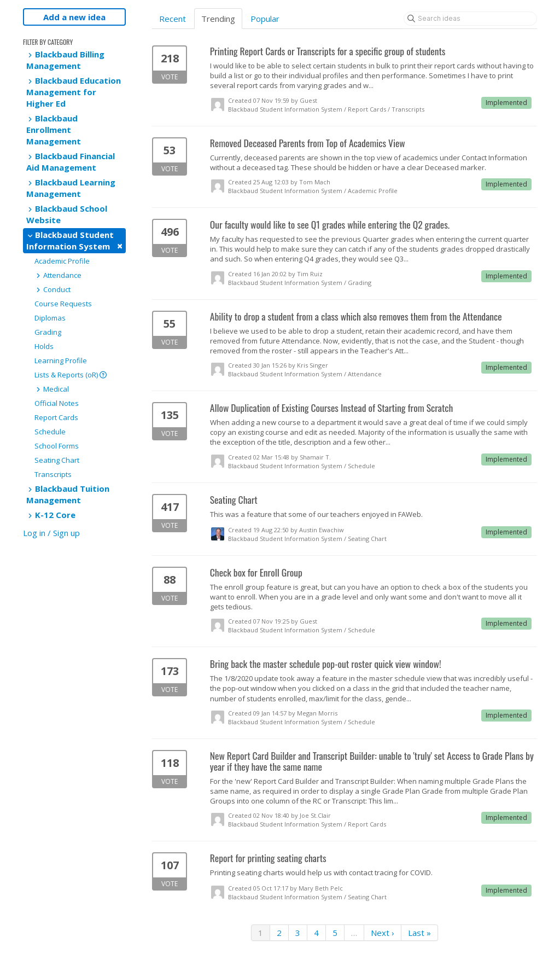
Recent (173, 19)
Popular (265, 19)
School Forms (57, 446)
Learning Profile (61, 360)
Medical (52, 389)
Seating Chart (57, 460)
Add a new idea (74, 17)
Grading (48, 332)
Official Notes (57, 403)
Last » (419, 933)
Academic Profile (62, 261)
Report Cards (56, 417)
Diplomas (50, 318)
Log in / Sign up (51, 533)
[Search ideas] (470, 19)
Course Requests (63, 304)
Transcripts (53, 474)
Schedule (50, 432)
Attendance (58, 275)
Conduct (52, 289)
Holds (44, 346)
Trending (218, 19)
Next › (383, 933)
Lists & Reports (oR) (71, 375)
